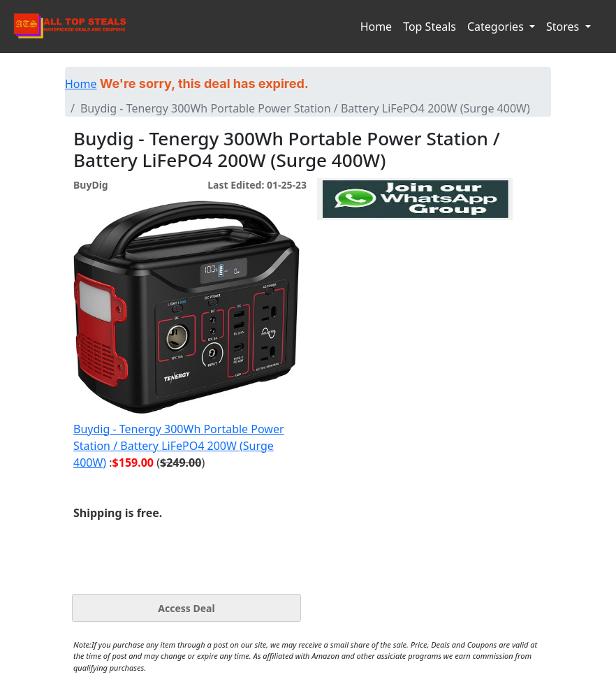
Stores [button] (564, 27)
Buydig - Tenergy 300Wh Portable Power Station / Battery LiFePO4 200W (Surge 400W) (179, 446)
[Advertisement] (415, 284)
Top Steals (430, 27)
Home (376, 27)
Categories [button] (497, 27)
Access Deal (186, 608)
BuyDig (91, 185)
